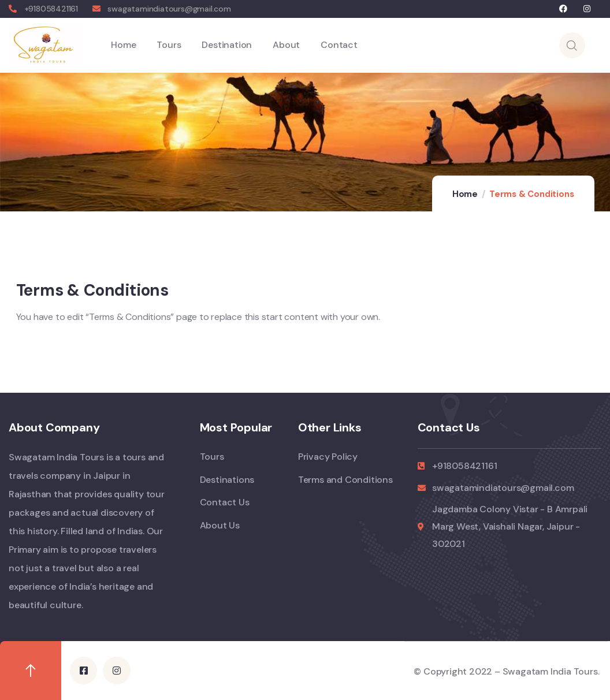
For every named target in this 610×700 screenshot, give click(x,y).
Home (465, 194)
